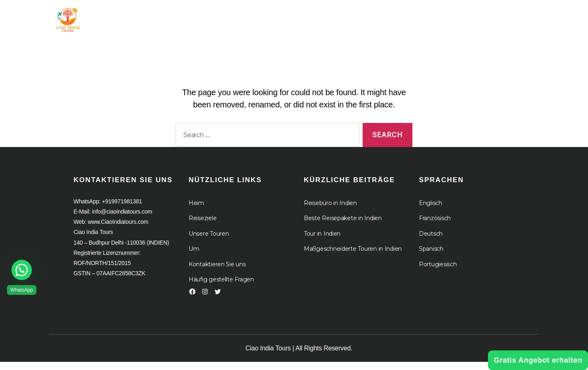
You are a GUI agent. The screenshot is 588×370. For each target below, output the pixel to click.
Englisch (431, 211)
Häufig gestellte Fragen (221, 288)
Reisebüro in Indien (330, 211)
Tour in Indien (241, 17)
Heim (190, 17)
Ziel (299, 17)
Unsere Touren (209, 242)
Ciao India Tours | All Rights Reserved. (299, 356)
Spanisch (431, 257)
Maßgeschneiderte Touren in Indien (353, 257)
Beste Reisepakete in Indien (343, 226)
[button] (22, 270)
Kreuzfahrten (395, 17)
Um (340, 17)
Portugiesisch (438, 272)
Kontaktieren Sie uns (217, 272)
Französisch (435, 226)
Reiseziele (203, 226)
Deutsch (431, 242)
